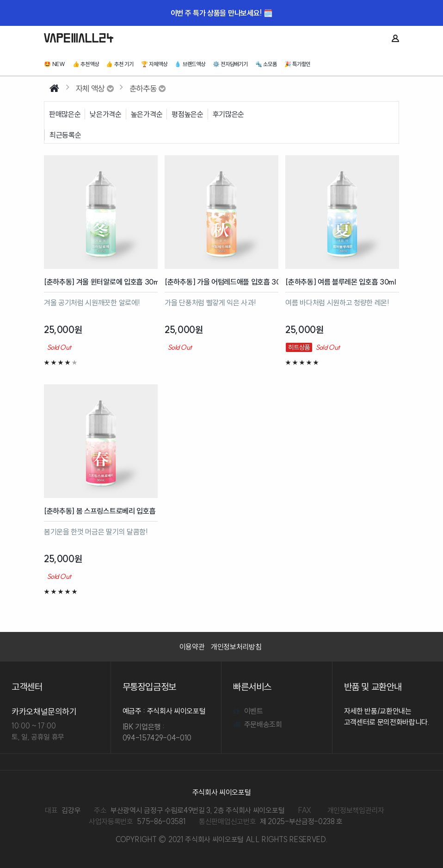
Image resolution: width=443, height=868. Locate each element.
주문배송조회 (258, 724)
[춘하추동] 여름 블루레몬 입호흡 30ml (341, 282)
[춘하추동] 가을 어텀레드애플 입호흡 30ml (221, 282)
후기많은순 (228, 114)
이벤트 (248, 711)
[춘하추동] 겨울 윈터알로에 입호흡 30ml (101, 282)
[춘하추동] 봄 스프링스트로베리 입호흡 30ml (101, 511)
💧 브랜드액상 (190, 64)
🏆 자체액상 (154, 64)
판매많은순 (65, 114)
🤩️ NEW (55, 64)
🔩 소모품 (266, 64)
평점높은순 (187, 114)
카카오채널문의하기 (44, 712)
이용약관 (192, 647)
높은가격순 (147, 114)
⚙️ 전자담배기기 (230, 64)
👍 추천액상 (86, 64)
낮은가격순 (105, 114)
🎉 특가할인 (298, 64)
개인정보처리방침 (236, 647)
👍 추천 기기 (120, 64)
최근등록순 (65, 135)
